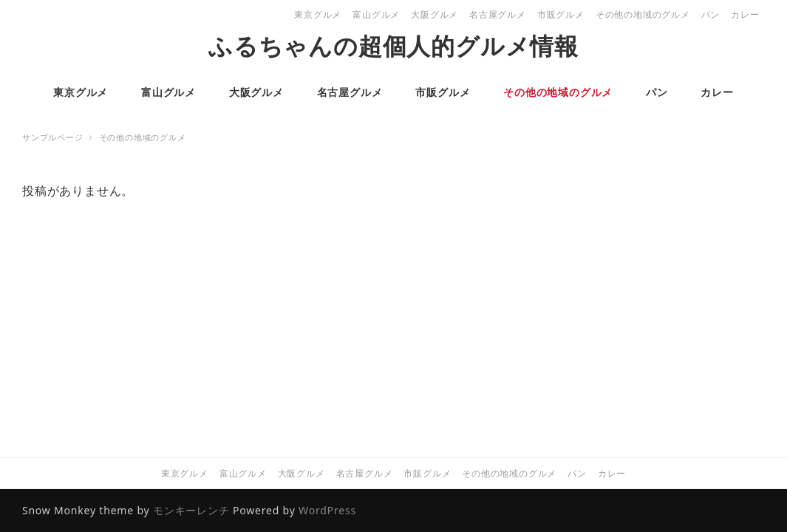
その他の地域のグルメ (643, 14)
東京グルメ (318, 14)
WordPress (327, 510)
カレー (745, 14)
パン (711, 14)
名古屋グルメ (498, 14)
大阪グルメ (435, 14)
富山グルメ (376, 14)
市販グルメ (561, 14)
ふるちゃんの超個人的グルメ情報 (393, 45)
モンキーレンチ (191, 510)
